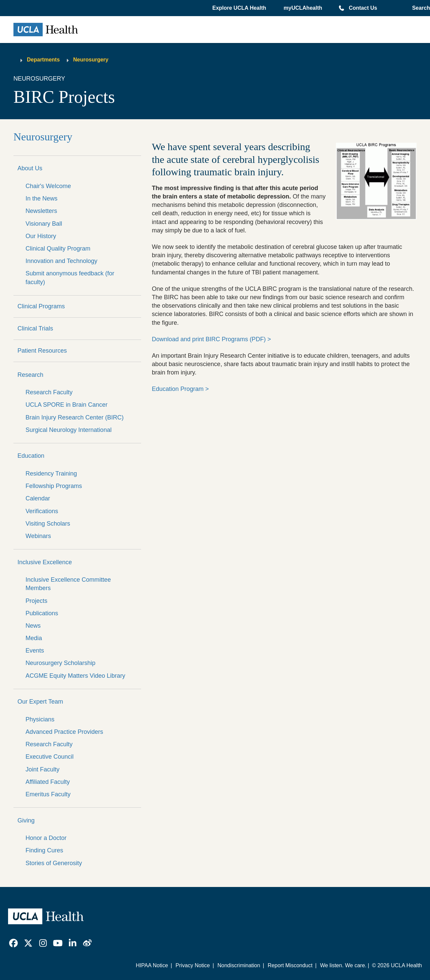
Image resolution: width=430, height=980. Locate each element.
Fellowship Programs (54, 486)
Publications (42, 613)
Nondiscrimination (239, 965)
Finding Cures (44, 850)
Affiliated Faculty (48, 782)
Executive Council (50, 757)
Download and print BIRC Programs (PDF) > (211, 339)
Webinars (38, 536)
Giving (26, 820)
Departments (43, 60)
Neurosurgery (91, 60)
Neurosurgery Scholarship (60, 663)
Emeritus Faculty (48, 794)
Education (31, 456)
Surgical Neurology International (69, 430)
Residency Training (51, 474)
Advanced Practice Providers (64, 732)
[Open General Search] (420, 8)
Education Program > (180, 389)
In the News (41, 198)
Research (30, 375)
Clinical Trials (35, 328)
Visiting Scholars (48, 524)
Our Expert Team (40, 702)
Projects (36, 601)
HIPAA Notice (152, 965)
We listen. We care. (343, 965)
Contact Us (363, 8)
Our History (41, 236)
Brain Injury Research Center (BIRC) (75, 417)
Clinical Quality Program (58, 249)
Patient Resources (42, 351)
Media (34, 638)
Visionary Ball (44, 224)
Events (35, 651)
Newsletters (41, 211)
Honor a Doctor (46, 838)
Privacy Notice (192, 965)
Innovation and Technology (61, 261)
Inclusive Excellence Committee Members (68, 584)
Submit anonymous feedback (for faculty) (70, 278)
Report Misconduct (290, 965)
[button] (240, 8)
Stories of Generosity (54, 863)
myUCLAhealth (303, 8)
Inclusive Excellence (45, 562)
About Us (30, 168)
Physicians (40, 719)
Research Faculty (49, 392)
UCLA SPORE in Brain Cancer (67, 405)
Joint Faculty (42, 769)
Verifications (42, 511)
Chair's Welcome (48, 186)
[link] (13, 943)
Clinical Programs (41, 306)
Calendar (38, 498)
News (33, 626)
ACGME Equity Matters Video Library (75, 676)
